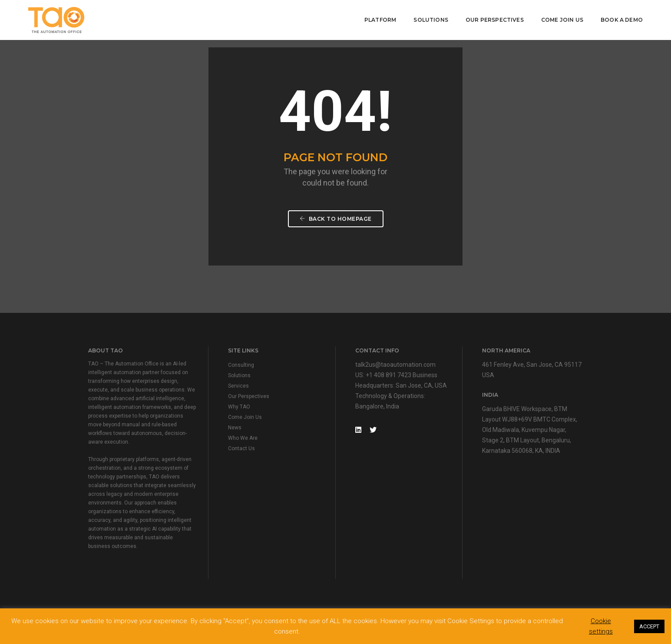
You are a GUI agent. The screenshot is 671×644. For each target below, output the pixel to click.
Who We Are (243, 438)
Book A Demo (622, 20)
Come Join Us (562, 20)
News (235, 428)
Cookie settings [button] (601, 626)
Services (238, 386)
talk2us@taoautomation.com (395, 365)
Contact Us (241, 448)
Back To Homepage (336, 219)
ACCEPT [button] (649, 626)
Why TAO (239, 407)
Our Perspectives (495, 20)
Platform (380, 20)
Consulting (241, 365)
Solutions (431, 20)
